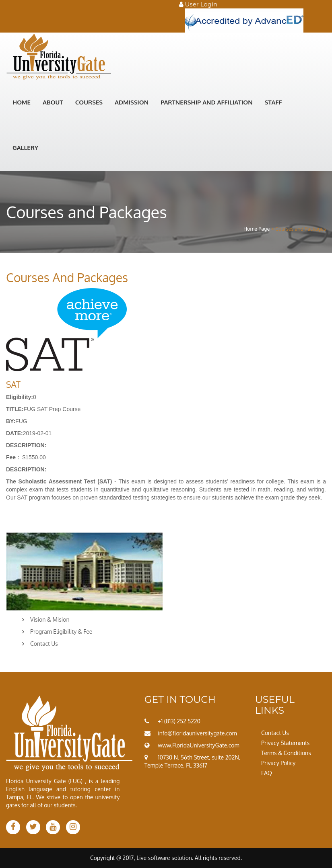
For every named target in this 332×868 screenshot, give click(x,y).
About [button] (53, 102)
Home (22, 102)
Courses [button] (89, 102)
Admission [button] (132, 102)
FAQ (267, 773)
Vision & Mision (50, 619)
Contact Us (44, 644)
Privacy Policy (278, 763)
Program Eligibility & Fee (61, 632)
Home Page (257, 229)
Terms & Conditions (286, 753)
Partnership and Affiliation (207, 102)
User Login (198, 4)
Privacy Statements (285, 743)
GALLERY (25, 148)
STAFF (273, 102)
